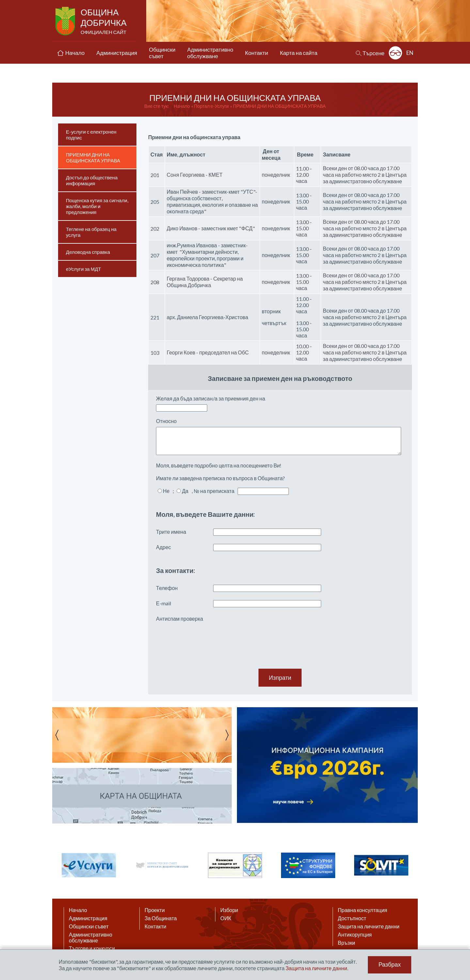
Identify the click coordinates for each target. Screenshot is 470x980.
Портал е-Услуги (211, 106)
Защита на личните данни (369, 926)
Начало (182, 106)
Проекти (155, 910)
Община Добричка (104, 22)
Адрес (164, 547)
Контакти (156, 926)
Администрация (88, 918)
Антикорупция (355, 935)
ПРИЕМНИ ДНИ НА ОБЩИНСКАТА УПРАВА (279, 106)
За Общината (161, 918)
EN (410, 53)
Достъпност (352, 918)
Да (185, 491)
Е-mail (164, 603)
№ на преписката (214, 491)
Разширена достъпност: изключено (395, 53)
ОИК (226, 918)
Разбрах (390, 965)
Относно (166, 421)
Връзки (346, 943)
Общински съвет (89, 926)
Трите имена (171, 532)
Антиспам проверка (180, 619)
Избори (229, 910)
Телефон (167, 588)
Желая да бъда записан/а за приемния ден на (211, 398)
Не (166, 491)
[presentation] (206, 637)
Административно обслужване (91, 938)
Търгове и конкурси (92, 948)
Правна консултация (362, 910)
